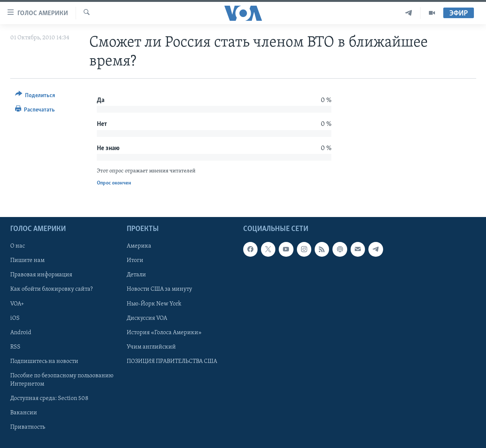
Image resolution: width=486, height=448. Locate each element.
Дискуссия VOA (147, 318)
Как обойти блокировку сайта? (51, 289)
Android (21, 333)
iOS (15, 318)
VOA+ (17, 304)
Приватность (28, 427)
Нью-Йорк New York (154, 304)
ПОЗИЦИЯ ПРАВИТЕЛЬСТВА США (172, 361)
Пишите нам (27, 260)
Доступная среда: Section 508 (49, 398)
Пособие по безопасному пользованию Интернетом (62, 380)
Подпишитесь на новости (44, 361)
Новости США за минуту (159, 289)
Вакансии (24, 413)
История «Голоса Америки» (164, 333)
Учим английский (151, 347)
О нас (18, 246)
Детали (136, 275)
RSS (15, 347)
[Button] (35, 97)
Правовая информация (41, 275)
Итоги (135, 260)
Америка (139, 246)
